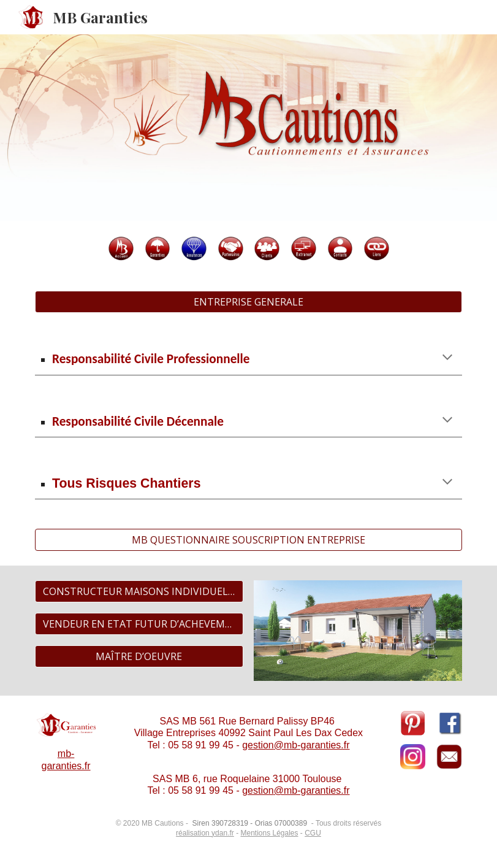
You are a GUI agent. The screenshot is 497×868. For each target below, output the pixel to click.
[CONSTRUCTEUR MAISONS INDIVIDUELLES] (139, 591)
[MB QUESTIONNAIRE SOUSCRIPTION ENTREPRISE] (249, 540)
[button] (447, 358)
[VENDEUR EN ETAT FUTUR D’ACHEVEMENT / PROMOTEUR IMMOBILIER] (139, 624)
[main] (249, 358)
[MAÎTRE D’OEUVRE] (139, 656)
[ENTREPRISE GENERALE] (249, 302)
